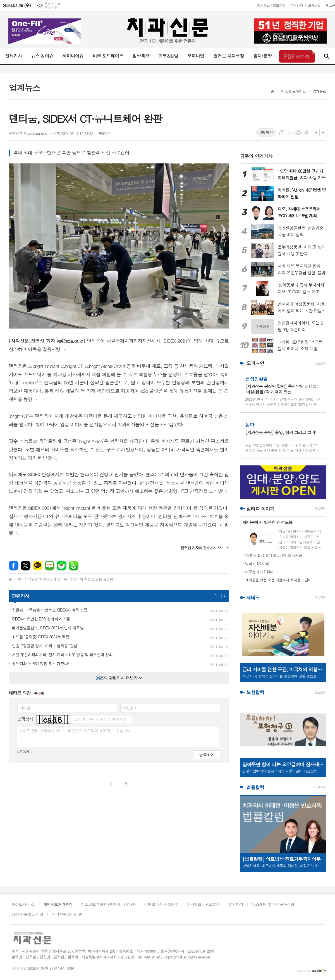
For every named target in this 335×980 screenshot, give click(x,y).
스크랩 (307, 133)
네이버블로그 (50, 566)
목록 (282, 133)
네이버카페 (62, 566)
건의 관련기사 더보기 (119, 678)
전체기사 (13, 56)
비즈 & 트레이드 (108, 56)
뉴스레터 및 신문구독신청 (273, 904)
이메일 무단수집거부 (161, 904)
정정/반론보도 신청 (27, 914)
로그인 (330, 5)
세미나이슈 (73, 56)
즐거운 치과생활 (229, 56)
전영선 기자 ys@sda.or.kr (28, 133)
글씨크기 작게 (323, 133)
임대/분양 (262, 56)
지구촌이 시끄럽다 (259, 572)
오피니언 (196, 56)
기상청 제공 (51, 7)
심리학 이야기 (260, 509)
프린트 (298, 133)
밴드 (74, 566)
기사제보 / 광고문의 (271, 5)
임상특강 (141, 56)
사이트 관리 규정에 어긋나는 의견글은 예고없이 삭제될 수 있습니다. (76, 731)
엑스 (26, 566)
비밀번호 (130, 708)
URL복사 (266, 132)
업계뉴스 (320, 91)
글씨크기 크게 (316, 133)
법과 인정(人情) (257, 564)
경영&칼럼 (168, 56)
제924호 (105, 133)
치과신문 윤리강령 (67, 914)
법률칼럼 (255, 787)
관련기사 (20, 596)
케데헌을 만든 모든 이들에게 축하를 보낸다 (278, 580)
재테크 (253, 598)
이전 (111, 784)
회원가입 (314, 5)
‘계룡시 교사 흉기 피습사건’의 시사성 (274, 556)
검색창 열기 (326, 56)
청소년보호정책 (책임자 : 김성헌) (108, 904)
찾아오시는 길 (23, 904)
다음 (126, 784)
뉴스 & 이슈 (42, 56)
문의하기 (297, 5)
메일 (290, 133)
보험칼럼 (255, 693)
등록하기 (207, 754)
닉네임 (25, 708)
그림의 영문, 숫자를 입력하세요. (101, 719)
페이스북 (14, 566)
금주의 (256, 156)
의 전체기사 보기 (203, 548)
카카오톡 (38, 566)
